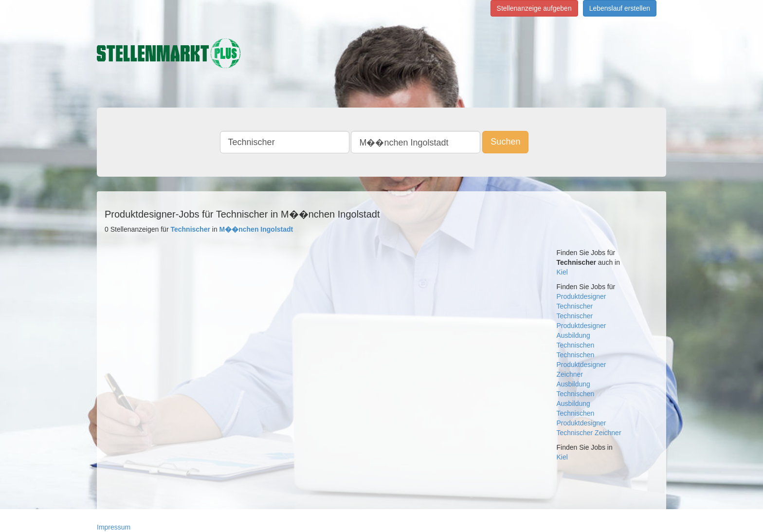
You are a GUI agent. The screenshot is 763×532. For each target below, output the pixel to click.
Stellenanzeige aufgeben (534, 8)
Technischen (576, 345)
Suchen (505, 142)
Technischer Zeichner (589, 433)
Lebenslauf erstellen (620, 8)
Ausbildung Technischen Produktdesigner (581, 413)
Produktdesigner (581, 296)
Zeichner (570, 374)
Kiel (562, 272)
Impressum (114, 527)
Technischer (575, 306)
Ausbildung (573, 335)
